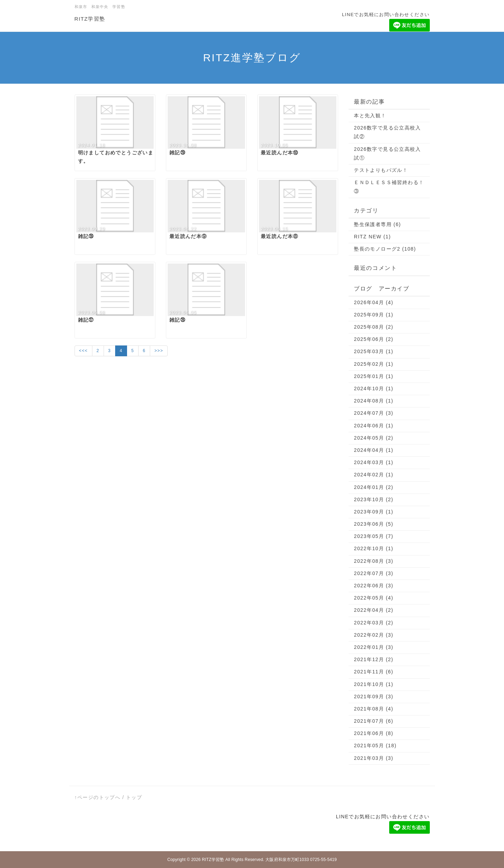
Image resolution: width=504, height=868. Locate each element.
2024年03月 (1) (374, 462)
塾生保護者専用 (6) (377, 224)
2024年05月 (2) (374, 438)
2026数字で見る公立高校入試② (387, 132)
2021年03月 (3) (374, 758)
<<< (83, 351)
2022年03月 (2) (374, 623)
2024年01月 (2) (374, 487)
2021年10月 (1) (374, 684)
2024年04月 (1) (374, 450)
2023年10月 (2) (374, 499)
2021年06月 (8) (374, 733)
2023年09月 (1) (374, 512)
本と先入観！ (370, 115)
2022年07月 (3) (374, 573)
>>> (159, 351)
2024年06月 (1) (374, 426)
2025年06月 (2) (374, 339)
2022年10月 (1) (374, 548)
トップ (134, 797)
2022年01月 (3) (374, 647)
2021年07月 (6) (374, 721)
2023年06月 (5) (374, 524)
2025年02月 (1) (374, 364)
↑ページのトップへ (98, 797)
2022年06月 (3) (374, 586)
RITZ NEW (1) (372, 237)
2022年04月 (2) (374, 610)
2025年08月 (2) (374, 327)
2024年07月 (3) (374, 413)
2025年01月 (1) (374, 376)
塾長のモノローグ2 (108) (385, 249)
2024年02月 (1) (374, 475)
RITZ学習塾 (90, 19)
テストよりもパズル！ (381, 170)
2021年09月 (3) (374, 696)
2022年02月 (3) (374, 635)
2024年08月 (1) (374, 401)
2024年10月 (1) (374, 388)
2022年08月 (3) (374, 561)
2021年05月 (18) (375, 745)
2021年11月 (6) (374, 672)
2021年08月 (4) (374, 709)
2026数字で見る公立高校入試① (387, 153)
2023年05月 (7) (374, 536)
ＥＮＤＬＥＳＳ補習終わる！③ (389, 187)
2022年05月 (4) (374, 598)
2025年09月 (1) (374, 315)
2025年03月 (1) (374, 351)
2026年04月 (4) (374, 302)
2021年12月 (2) (374, 659)
